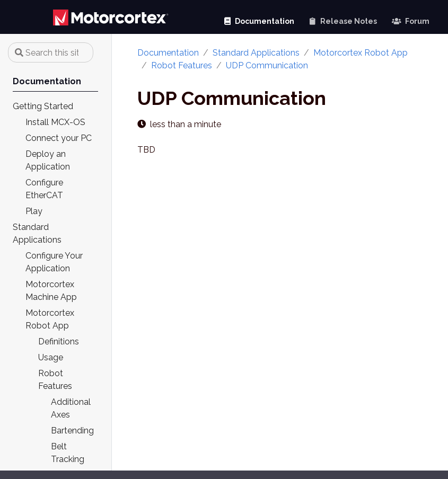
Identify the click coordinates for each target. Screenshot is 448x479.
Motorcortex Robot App (361, 53)
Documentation (168, 53)
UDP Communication (267, 65)
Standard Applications (256, 53)
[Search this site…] (51, 52)
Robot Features (182, 65)
